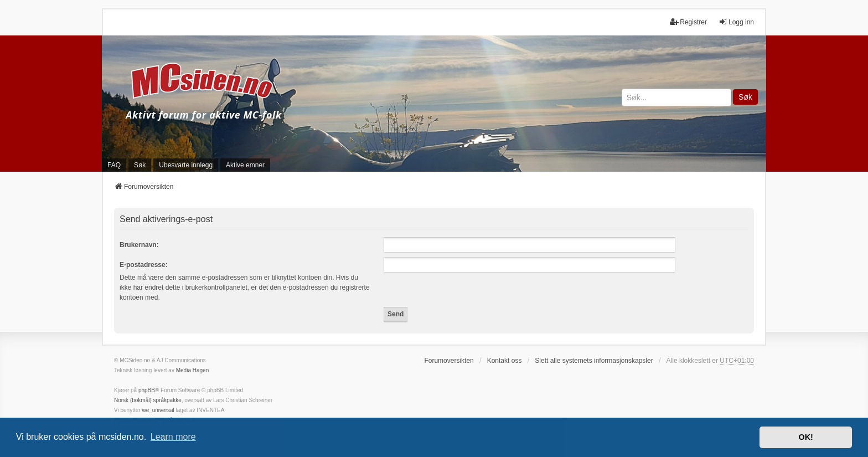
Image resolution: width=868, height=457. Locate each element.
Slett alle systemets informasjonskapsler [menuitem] (594, 361)
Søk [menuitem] (140, 165)
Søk (745, 97)
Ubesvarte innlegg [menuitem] (186, 165)
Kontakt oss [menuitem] (505, 361)
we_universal (158, 410)
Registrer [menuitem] (688, 22)
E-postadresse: (144, 265)
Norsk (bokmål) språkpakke (148, 400)
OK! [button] (805, 437)
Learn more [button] (173, 437)
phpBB (147, 390)
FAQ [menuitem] (114, 165)
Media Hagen (192, 370)
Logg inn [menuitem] (736, 22)
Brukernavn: (139, 245)
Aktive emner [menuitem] (245, 165)
